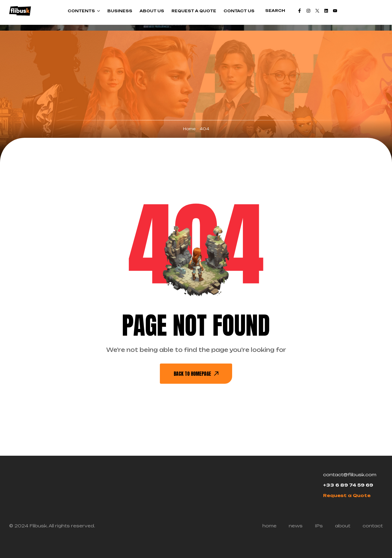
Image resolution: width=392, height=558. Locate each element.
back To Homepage (196, 374)
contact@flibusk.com (350, 475)
